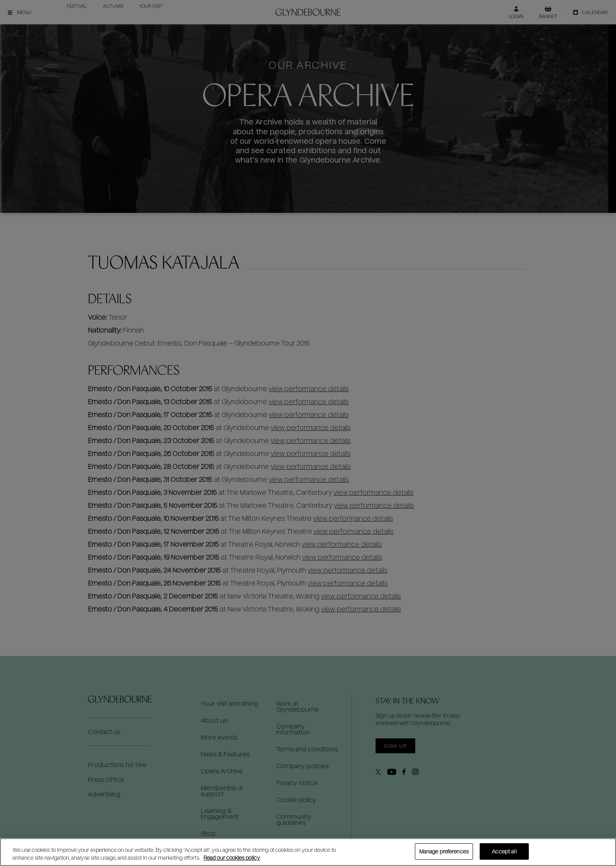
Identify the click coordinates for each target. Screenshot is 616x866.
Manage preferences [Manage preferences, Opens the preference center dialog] (444, 851)
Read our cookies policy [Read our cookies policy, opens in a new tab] (232, 858)
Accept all (504, 851)
